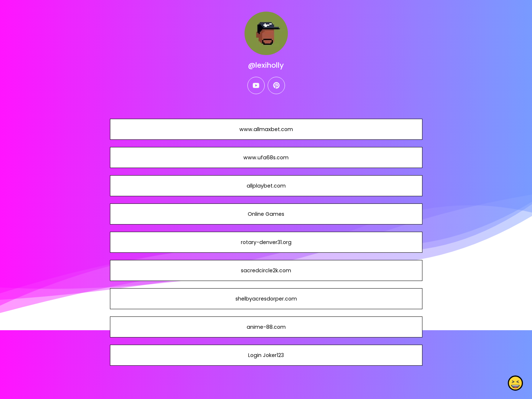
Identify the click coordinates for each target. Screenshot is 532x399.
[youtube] (256, 85)
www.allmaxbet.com (266, 129)
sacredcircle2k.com (266, 270)
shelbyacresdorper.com (266, 299)
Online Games (266, 214)
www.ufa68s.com (266, 157)
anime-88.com (266, 327)
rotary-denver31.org (266, 242)
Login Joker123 (266, 355)
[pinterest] (276, 85)
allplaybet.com (266, 186)
